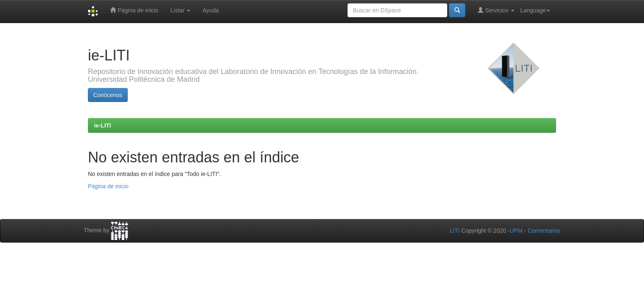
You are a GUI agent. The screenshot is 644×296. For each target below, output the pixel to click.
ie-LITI (102, 125)
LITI (455, 231)
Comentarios (544, 231)
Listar (180, 10)
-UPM (515, 231)
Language (535, 10)
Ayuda (210, 10)
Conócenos (108, 95)
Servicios (496, 10)
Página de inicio (134, 10)
